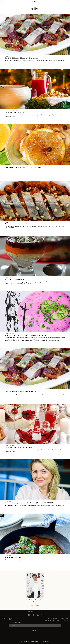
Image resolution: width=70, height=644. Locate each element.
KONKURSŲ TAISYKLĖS (63, 620)
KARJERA (54, 620)
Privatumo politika (52, 618)
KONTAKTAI (48, 620)
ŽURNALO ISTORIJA (64, 618)
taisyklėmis (34, 638)
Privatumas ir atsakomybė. (44, 641)
